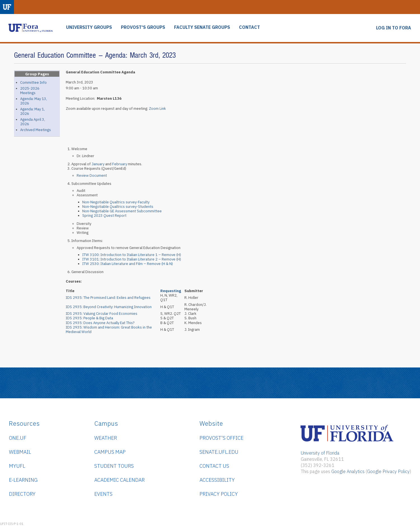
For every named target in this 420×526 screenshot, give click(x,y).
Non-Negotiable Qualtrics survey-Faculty (116, 202)
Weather (106, 438)
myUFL (17, 466)
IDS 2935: (108, 298)
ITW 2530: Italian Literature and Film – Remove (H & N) (128, 264)
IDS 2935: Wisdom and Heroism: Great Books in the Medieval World (109, 330)
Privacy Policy (219, 494)
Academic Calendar (119, 480)
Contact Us (214, 466)
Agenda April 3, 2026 (33, 122)
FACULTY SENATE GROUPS (202, 27)
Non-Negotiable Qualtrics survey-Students (118, 207)
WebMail (20, 452)
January (98, 164)
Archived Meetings (36, 130)
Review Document (92, 175)
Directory (22, 494)
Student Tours (114, 466)
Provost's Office (221, 438)
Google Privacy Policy (388, 471)
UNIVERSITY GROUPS (89, 27)
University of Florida (320, 453)
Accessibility (217, 480)
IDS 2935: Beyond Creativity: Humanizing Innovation (109, 307)
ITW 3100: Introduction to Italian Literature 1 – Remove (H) (132, 255)
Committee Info (33, 82)
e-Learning (23, 480)
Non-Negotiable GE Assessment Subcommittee (122, 211)
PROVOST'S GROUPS (143, 27)
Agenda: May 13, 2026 (34, 101)
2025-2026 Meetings (30, 91)
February (120, 164)
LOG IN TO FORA (394, 28)
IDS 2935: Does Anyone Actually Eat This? (100, 323)
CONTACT (249, 27)
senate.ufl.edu (219, 452)
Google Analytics (348, 471)
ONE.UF (18, 438)
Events (103, 494)
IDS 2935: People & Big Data (89, 318)
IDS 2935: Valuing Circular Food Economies (102, 314)
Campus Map (110, 452)
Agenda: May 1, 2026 (32, 111)
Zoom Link (157, 109)
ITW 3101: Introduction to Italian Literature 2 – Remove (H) (132, 259)
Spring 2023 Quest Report (104, 216)
